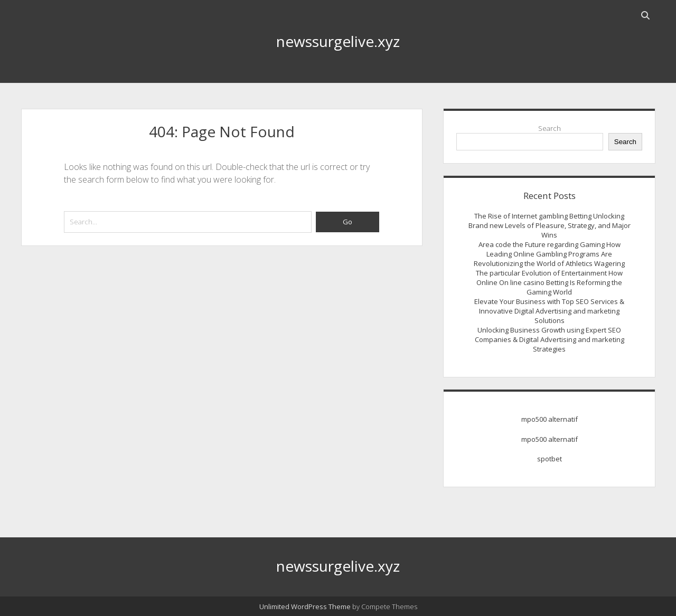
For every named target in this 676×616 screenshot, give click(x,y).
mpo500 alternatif (550, 419)
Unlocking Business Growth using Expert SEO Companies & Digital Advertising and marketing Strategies (550, 339)
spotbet (550, 459)
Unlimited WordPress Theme (305, 606)
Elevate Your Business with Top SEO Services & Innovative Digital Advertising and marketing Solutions (549, 311)
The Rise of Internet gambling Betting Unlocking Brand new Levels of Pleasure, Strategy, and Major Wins (550, 225)
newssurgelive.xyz (338, 41)
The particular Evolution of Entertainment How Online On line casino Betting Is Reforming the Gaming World (549, 282)
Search (550, 128)
